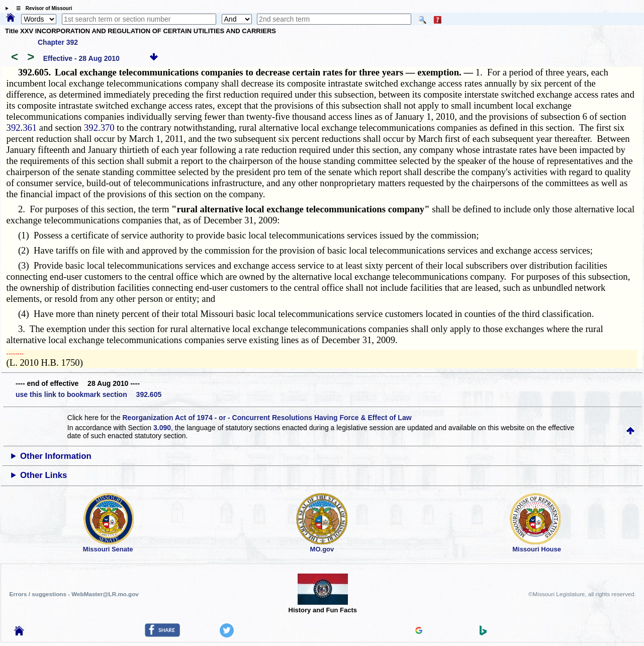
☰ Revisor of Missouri (42, 8)
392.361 (22, 128)
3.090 (162, 428)
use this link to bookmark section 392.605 (88, 394)
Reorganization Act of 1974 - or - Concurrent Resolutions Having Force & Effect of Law (267, 418)
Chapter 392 (58, 42)
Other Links (43, 475)
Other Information (56, 456)
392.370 (99, 128)
